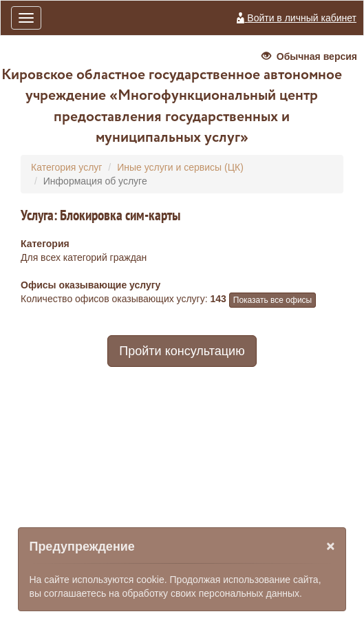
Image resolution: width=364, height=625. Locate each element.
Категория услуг (66, 167)
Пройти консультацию (182, 351)
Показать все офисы (272, 300)
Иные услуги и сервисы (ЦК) (180, 167)
